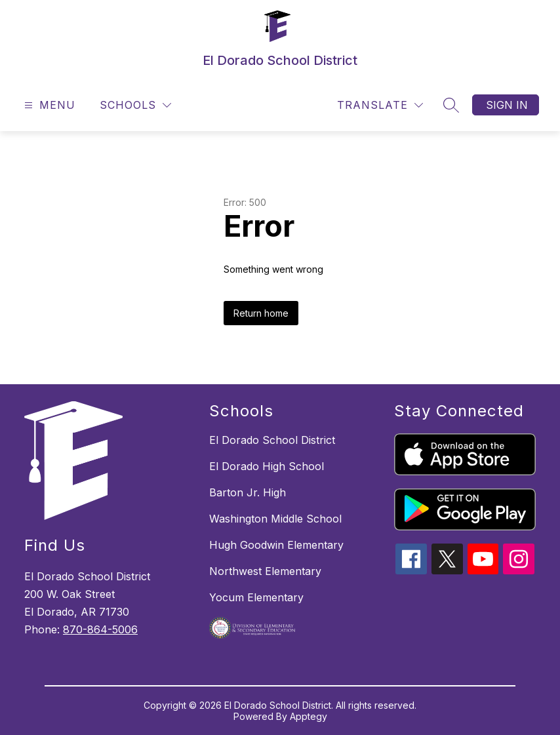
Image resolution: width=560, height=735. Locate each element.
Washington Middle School (275, 519)
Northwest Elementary (265, 571)
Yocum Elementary (256, 597)
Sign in (507, 105)
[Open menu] (48, 105)
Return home (261, 313)
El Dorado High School (267, 466)
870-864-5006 (100, 629)
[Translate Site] (380, 105)
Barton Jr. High (248, 492)
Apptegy (309, 716)
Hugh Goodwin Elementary (276, 545)
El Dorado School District (272, 440)
